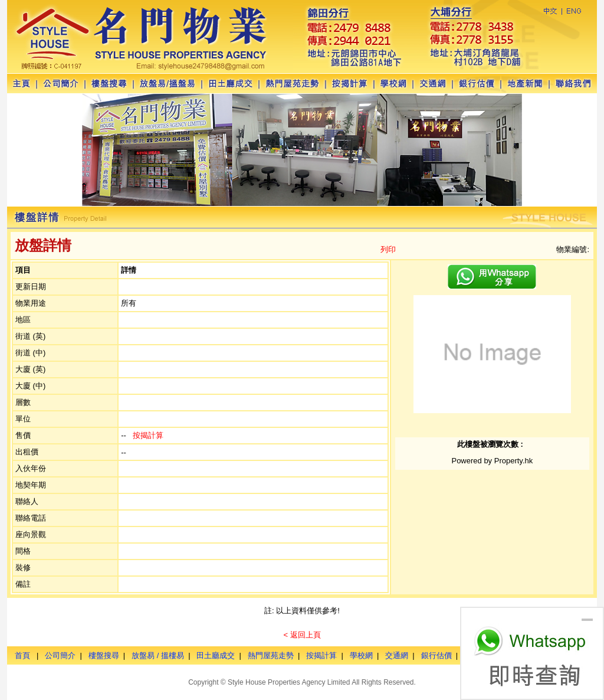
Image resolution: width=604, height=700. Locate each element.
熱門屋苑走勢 (271, 655)
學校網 (361, 655)
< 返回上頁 (302, 635)
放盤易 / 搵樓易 (158, 655)
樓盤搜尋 (104, 655)
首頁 (22, 655)
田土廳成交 (216, 655)
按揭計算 (148, 435)
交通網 (397, 655)
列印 (388, 249)
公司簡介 (60, 655)
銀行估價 (436, 655)
